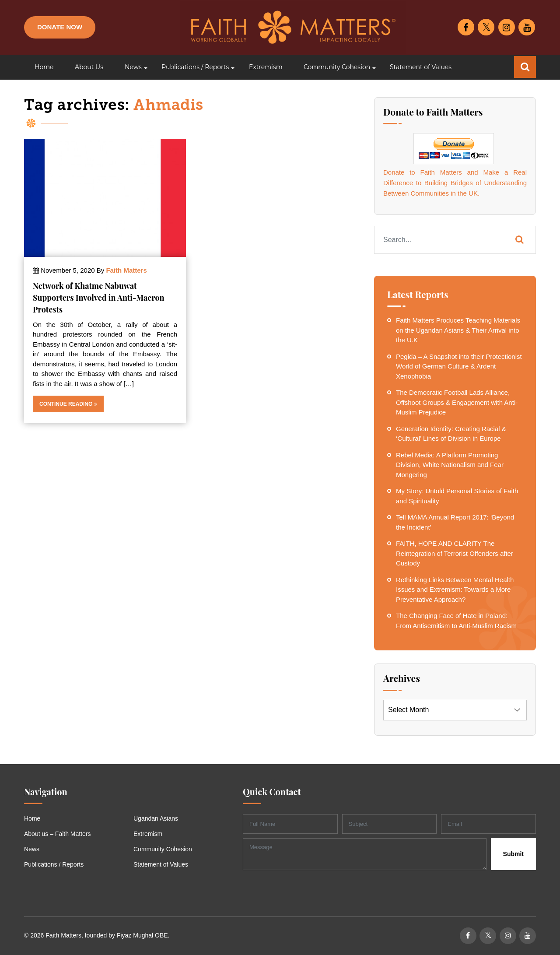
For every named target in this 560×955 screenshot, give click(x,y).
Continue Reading (68, 404)
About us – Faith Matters (58, 834)
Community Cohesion (163, 849)
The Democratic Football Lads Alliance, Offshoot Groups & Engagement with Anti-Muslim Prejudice (457, 402)
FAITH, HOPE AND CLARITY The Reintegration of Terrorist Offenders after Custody (455, 553)
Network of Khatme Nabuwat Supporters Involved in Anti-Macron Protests (99, 298)
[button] (132, 67)
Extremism (148, 834)
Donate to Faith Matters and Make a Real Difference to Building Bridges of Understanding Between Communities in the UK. (455, 183)
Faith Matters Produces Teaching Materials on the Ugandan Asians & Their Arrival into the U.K (458, 330)
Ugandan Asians (156, 818)
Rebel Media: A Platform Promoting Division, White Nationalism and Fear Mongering (450, 465)
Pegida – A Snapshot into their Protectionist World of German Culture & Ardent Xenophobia (459, 366)
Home (32, 818)
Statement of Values (161, 864)
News (32, 849)
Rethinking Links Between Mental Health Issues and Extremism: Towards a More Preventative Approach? (455, 590)
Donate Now (60, 27)
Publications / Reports (54, 864)
